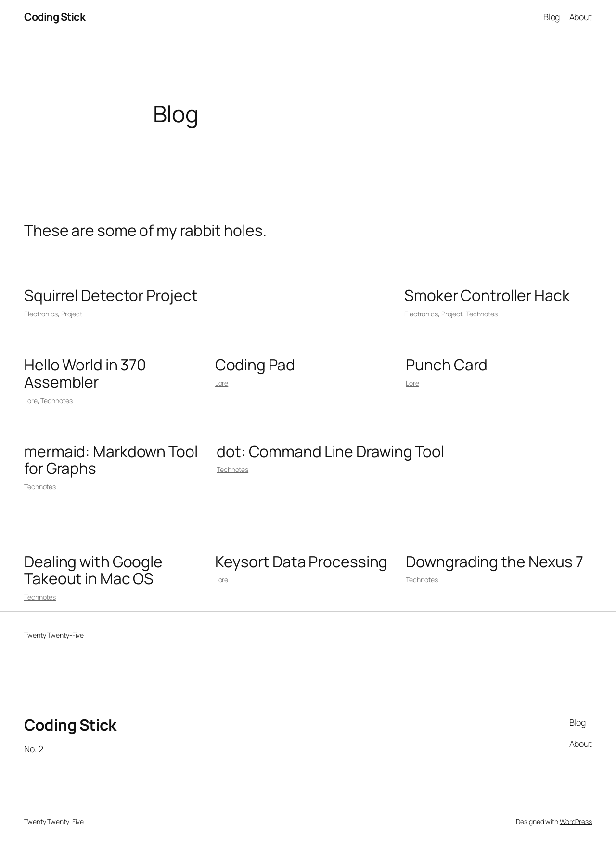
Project (72, 314)
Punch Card (447, 365)
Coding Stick (55, 17)
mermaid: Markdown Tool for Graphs (111, 460)
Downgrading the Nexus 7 (494, 562)
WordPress (576, 821)
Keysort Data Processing (302, 562)
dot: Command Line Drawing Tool (330, 452)
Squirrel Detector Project (111, 296)
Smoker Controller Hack (487, 296)
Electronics (41, 314)
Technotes (482, 314)
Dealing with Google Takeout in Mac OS (93, 570)
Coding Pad (255, 365)
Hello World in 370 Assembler (85, 373)
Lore (31, 400)
